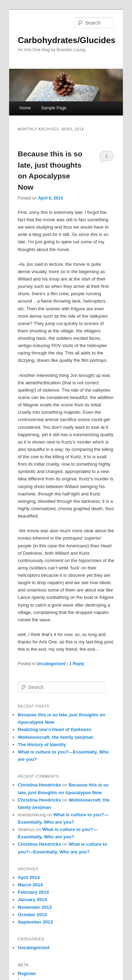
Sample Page (54, 108)
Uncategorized (51, 664)
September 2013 (36, 922)
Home (25, 108)
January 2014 (32, 900)
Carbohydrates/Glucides (67, 40)
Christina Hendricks (40, 785)
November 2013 (35, 907)
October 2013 (32, 915)
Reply (77, 664)
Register (27, 974)
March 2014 (30, 885)
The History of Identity (42, 745)
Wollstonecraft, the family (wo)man (56, 737)
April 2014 (29, 877)
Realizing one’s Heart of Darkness (55, 729)
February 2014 (33, 892)
